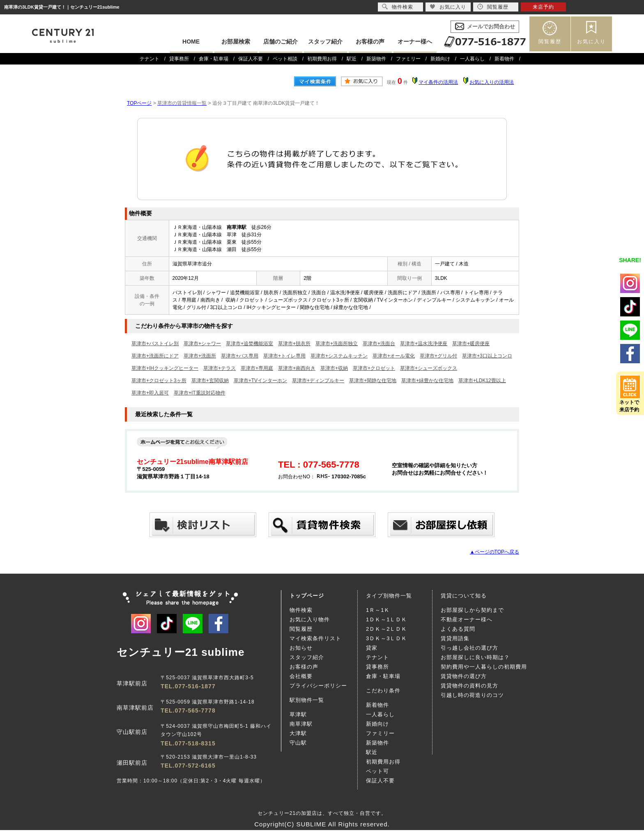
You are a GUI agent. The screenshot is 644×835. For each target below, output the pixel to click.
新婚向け (440, 59)
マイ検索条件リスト (315, 638)
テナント (149, 59)
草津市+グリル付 (438, 356)
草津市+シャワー (202, 344)
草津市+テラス (220, 368)
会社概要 (301, 676)
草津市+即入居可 (150, 393)
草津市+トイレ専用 (284, 356)
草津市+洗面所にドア (155, 356)
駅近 (352, 59)
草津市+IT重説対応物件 (200, 393)
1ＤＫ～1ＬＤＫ (386, 619)
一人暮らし (472, 59)
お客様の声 (370, 42)
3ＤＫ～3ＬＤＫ (386, 638)
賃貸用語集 (455, 638)
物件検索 (301, 610)
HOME (191, 42)
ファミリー (408, 59)
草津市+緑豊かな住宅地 (427, 381)
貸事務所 (179, 59)
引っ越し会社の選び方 (469, 648)
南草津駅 (301, 724)
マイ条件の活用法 (438, 82)
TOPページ (139, 103)
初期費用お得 (322, 59)
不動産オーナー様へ (467, 619)
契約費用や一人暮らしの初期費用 (484, 667)
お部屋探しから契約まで (472, 610)
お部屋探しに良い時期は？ (475, 657)
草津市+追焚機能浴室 (250, 344)
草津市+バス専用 (240, 356)
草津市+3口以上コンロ (487, 356)
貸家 (372, 648)
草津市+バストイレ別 (155, 344)
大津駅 (298, 733)
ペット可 (377, 771)
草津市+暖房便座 (471, 344)
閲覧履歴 (550, 42)
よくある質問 (458, 629)
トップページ (307, 596)
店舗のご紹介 (281, 42)
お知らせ (301, 648)
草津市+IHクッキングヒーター (165, 368)
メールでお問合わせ (491, 27)
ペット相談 (285, 59)
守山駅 (298, 743)
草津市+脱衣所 (294, 344)
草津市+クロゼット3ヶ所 (159, 381)
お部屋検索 (236, 42)
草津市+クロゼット (374, 368)
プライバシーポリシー (318, 686)
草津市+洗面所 (200, 356)
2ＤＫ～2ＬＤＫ (386, 629)
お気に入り (591, 42)
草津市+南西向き (297, 368)
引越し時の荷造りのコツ (472, 695)
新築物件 (376, 59)
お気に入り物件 (310, 619)
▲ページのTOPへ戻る (494, 552)
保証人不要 (251, 59)
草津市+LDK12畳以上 (482, 381)
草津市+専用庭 (257, 368)
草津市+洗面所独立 (337, 344)
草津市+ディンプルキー (318, 381)
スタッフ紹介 (325, 42)
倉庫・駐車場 (214, 59)
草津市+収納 (334, 368)
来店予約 (543, 7)
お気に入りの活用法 (492, 82)
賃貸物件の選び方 (464, 676)
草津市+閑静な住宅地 (373, 381)
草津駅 (298, 714)
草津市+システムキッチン (339, 356)
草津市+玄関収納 (210, 381)
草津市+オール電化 (394, 356)
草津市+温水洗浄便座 (424, 344)
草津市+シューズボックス (429, 368)
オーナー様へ (415, 42)
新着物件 (504, 59)
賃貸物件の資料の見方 (469, 686)
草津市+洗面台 (379, 344)
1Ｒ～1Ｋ (378, 610)
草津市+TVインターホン (260, 381)
